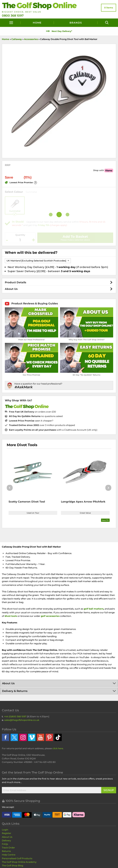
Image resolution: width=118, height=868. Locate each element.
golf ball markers (94, 609)
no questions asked (36, 416)
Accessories (31, 39)
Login (5, 830)
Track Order (8, 848)
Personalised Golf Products (17, 858)
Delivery (6, 840)
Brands (76, 23)
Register (7, 833)
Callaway (17, 39)
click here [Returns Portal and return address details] (58, 748)
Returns (6, 851)
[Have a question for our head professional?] (59, 385)
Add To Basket (75, 237)
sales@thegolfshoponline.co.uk (22, 720)
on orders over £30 (32, 412)
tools (14, 616)
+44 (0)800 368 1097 (15, 716)
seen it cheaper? (31, 421)
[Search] (107, 23)
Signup (109, 790)
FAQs (5, 844)
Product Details (15, 282)
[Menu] (11, 23)
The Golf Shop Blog (12, 865)
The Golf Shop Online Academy (19, 862)
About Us (11, 289)
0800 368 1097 (13, 16)
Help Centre (9, 855)
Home (37, 23)
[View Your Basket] (109, 8)
